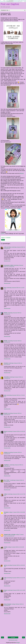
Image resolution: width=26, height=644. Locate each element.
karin (5, 395)
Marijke (6, 341)
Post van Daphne (10, 4)
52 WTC (3, 234)
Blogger (18, 643)
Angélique (7, 465)
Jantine (6, 547)
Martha (6, 313)
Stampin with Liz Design (10, 535)
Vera (5, 288)
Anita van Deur (8, 247)
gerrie (5, 565)
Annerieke (6, 377)
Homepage (13, 637)
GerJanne (6, 512)
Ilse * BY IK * (7, 480)
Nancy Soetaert (8, 604)
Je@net (6, 452)
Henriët (6, 413)
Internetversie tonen (13, 640)
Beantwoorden (7, 261)
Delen (3, 240)
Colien (6, 494)
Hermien (6, 363)
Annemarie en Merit (9, 265)
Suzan (5, 590)
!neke (5, 578)
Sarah (5, 431)
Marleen (22, 173)
